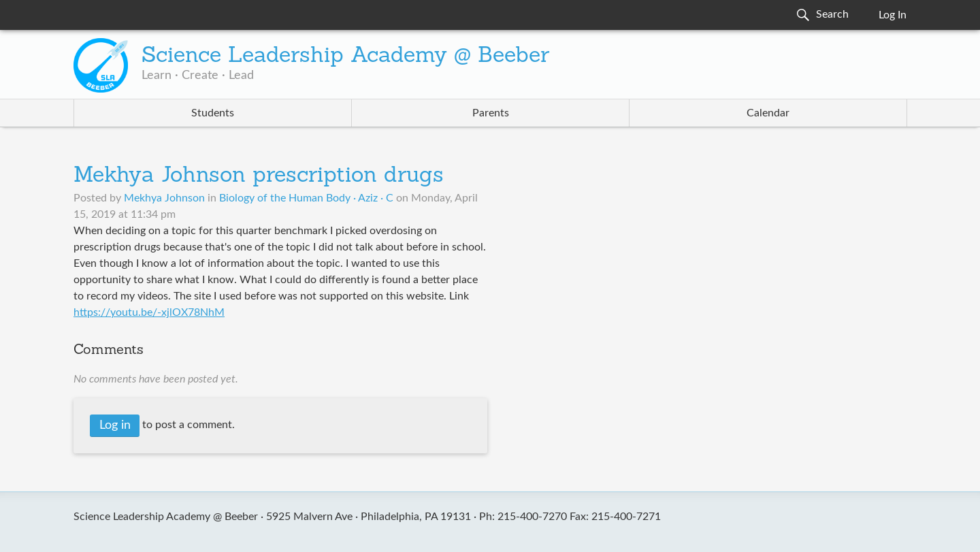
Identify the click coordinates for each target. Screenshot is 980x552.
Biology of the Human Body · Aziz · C (306, 198)
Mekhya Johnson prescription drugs (259, 176)
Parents (491, 113)
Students (213, 113)
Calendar (768, 113)
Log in (115, 425)
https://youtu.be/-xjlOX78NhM (149, 312)
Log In (893, 15)
